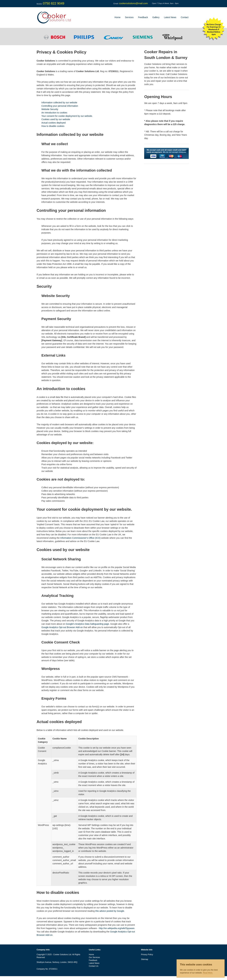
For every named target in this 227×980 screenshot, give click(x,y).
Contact (185, 17)
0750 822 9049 (54, 3)
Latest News (170, 17)
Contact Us (93, 966)
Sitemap (144, 959)
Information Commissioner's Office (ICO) (80, 538)
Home (118, 17)
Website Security (50, 109)
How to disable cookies (53, 126)
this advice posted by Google (110, 911)
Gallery (156, 17)
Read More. (208, 973)
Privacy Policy (147, 955)
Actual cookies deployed (54, 123)
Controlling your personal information (60, 106)
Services (129, 17)
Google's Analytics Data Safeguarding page (87, 624)
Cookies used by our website (56, 119)
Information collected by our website (59, 103)
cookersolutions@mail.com (133, 3)
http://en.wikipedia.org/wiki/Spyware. (117, 928)
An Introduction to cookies (54, 113)
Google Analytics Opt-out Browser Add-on (62, 627)
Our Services (94, 957)
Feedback (143, 17)
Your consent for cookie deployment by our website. (67, 116)
